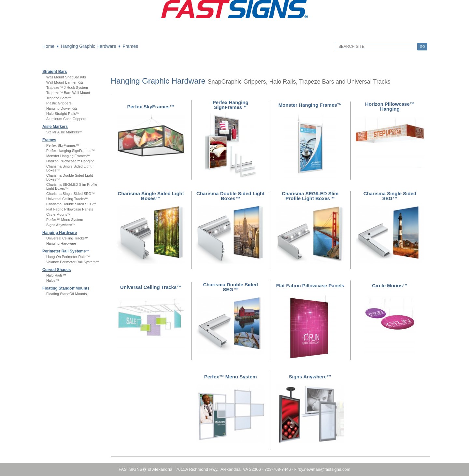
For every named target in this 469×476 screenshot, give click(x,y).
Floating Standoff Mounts (66, 288)
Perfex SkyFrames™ (63, 145)
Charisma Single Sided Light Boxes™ (151, 196)
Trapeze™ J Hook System (67, 88)
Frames (130, 46)
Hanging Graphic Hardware (89, 46)
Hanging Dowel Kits (62, 108)
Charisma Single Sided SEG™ (71, 194)
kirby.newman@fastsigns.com (322, 469)
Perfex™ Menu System (65, 220)
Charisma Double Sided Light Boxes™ (230, 196)
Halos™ (53, 280)
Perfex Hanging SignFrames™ (71, 151)
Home (48, 46)
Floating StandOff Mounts (67, 294)
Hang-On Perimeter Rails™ (68, 257)
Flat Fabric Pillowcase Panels (70, 209)
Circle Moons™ (58, 214)
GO (422, 47)
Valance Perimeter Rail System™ (73, 262)
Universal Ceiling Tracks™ (67, 199)
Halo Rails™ (56, 275)
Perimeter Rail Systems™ (66, 251)
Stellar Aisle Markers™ (64, 132)
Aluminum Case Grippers (66, 119)
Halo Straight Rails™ (63, 114)
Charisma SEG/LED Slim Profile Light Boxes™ (310, 196)
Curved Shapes (57, 270)
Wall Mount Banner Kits (65, 82)
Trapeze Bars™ (59, 98)
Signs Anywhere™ (61, 225)
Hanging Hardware (60, 233)
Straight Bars (55, 72)
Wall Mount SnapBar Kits (66, 77)
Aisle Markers (55, 127)
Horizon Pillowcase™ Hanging (70, 161)
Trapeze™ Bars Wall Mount (68, 93)
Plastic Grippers (59, 103)
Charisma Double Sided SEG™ (71, 204)
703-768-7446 (278, 469)
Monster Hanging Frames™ (68, 156)
